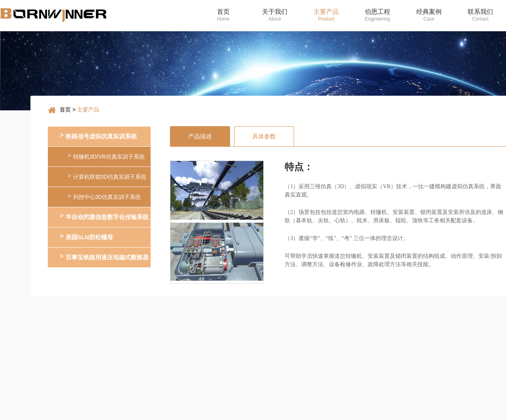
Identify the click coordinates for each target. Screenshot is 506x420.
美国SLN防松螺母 (86, 237)
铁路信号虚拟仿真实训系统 (98, 136)
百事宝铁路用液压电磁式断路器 (104, 257)
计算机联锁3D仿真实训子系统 (107, 176)
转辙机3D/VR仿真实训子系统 (106, 156)
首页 (65, 110)
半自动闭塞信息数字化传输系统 (104, 217)
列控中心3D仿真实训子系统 (104, 196)
